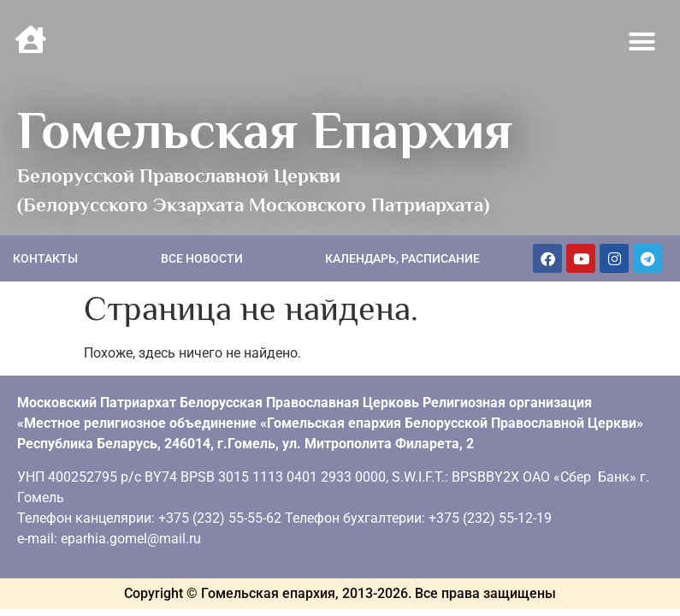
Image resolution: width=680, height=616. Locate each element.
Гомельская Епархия (265, 130)
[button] (642, 42)
